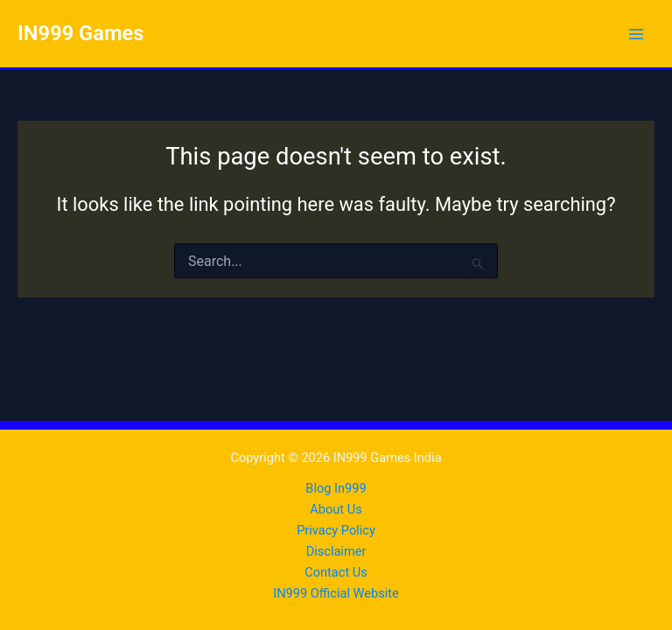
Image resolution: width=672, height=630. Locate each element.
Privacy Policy (336, 530)
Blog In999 (336, 488)
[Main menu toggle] (636, 34)
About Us (336, 509)
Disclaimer (336, 551)
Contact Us (336, 572)
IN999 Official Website (336, 593)
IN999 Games (81, 33)
